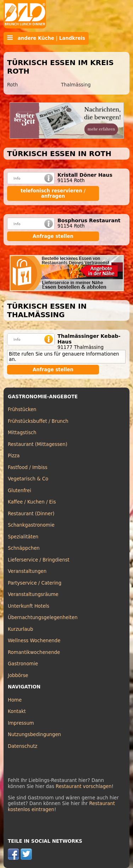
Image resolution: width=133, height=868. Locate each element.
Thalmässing (76, 85)
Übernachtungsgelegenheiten (43, 617)
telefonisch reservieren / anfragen (53, 193)
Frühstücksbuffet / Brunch (38, 421)
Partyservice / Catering (35, 583)
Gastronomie (23, 664)
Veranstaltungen (27, 571)
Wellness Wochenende (34, 641)
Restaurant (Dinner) (31, 514)
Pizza (14, 456)
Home (15, 700)
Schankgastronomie (31, 525)
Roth (12, 85)
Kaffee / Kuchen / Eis (32, 502)
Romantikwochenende (34, 652)
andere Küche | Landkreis (46, 38)
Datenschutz (23, 746)
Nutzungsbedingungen (34, 734)
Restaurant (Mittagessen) (38, 444)
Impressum (21, 723)
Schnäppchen (24, 548)
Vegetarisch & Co (28, 479)
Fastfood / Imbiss (28, 467)
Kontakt (17, 711)
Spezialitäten (23, 537)
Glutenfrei (20, 491)
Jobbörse (18, 675)
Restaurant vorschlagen (84, 786)
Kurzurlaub (20, 629)
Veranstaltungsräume (33, 594)
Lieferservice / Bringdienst (39, 560)
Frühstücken (22, 409)
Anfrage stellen (53, 236)
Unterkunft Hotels (29, 606)
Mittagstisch (22, 433)
